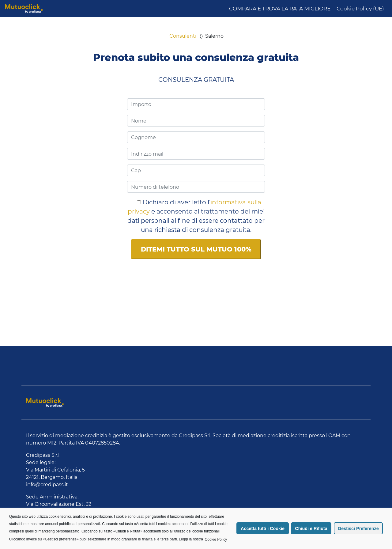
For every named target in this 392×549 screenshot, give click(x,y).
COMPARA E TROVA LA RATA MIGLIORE (280, 9)
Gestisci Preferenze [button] (358, 528)
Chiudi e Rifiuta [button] (311, 528)
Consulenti (183, 36)
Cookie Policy (216, 540)
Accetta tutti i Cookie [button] (263, 528)
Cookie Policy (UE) (360, 9)
